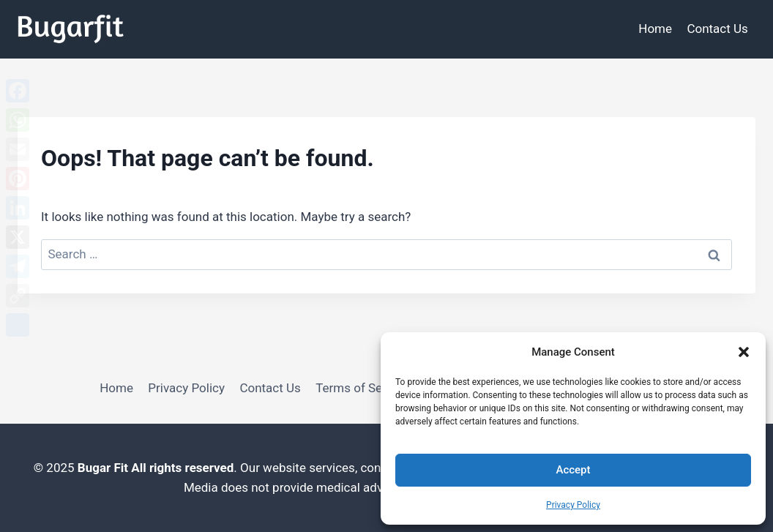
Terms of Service (362, 388)
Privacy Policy (573, 505)
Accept (573, 470)
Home (655, 29)
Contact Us (717, 29)
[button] (744, 352)
